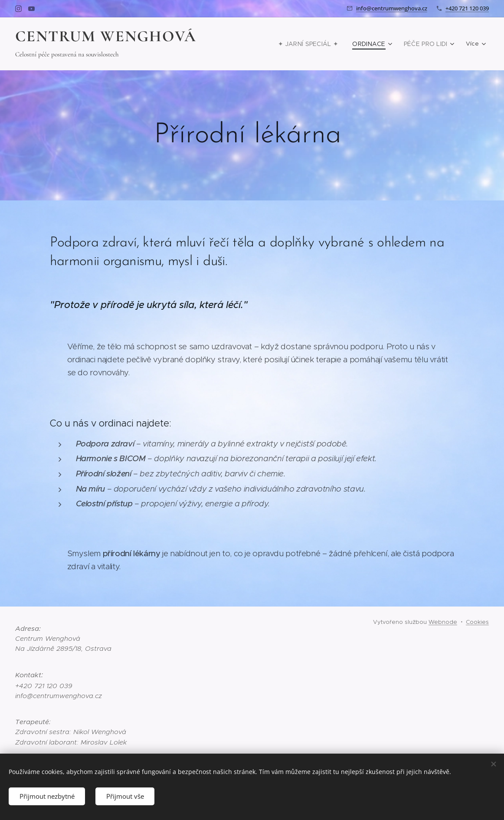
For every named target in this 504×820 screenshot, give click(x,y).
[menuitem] (317, 44)
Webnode (443, 622)
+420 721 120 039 (467, 8)
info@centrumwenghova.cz (392, 8)
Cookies (477, 622)
